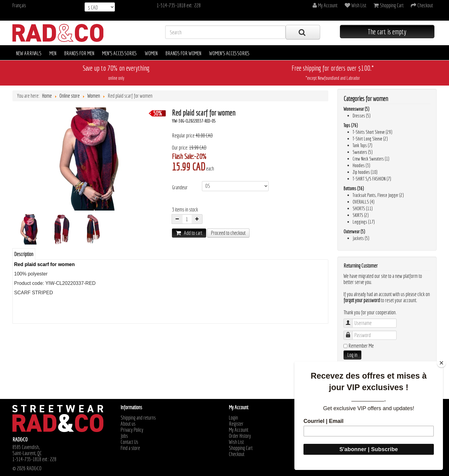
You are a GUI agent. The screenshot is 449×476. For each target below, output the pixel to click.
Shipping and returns (138, 418)
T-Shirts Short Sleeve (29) (372, 132)
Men (53, 53)
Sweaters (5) (363, 152)
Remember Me (361, 346)
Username (351, 320)
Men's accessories (120, 53)
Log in (352, 355)
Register (236, 424)
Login (233, 418)
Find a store (130, 448)
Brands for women (183, 53)
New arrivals (29, 53)
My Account (239, 430)
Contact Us (129, 442)
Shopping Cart (241, 448)
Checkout (237, 454)
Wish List (236, 442)
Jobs (124, 436)
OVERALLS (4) (364, 202)
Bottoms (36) (354, 188)
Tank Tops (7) (362, 145)
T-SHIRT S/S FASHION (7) (372, 179)
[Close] (441, 363)
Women (151, 53)
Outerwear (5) (354, 231)
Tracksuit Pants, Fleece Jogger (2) (378, 195)
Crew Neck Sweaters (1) (371, 159)
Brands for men (79, 53)
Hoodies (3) (361, 165)
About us (128, 424)
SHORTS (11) (363, 208)
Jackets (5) (361, 238)
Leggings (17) (364, 222)
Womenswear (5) (356, 109)
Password (351, 332)
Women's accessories (230, 53)
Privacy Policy (132, 430)
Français (19, 5)
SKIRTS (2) (361, 215)
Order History (240, 436)
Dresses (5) (362, 116)
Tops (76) (351, 125)
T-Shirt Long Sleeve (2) (370, 139)
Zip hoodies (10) (365, 172)
